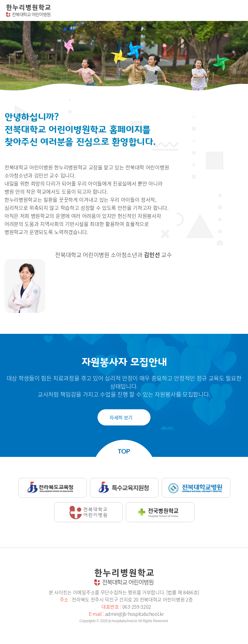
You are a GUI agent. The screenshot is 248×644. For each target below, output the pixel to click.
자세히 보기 (121, 417)
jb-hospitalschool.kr (123, 621)
